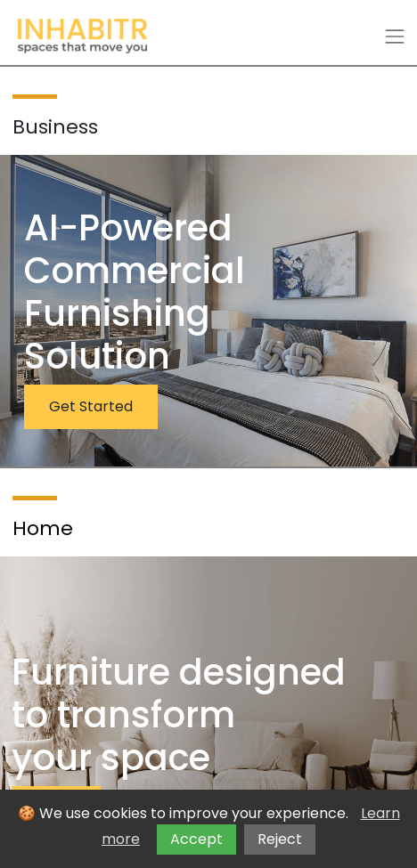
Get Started (91, 406)
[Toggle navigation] (395, 37)
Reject (280, 839)
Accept (196, 839)
